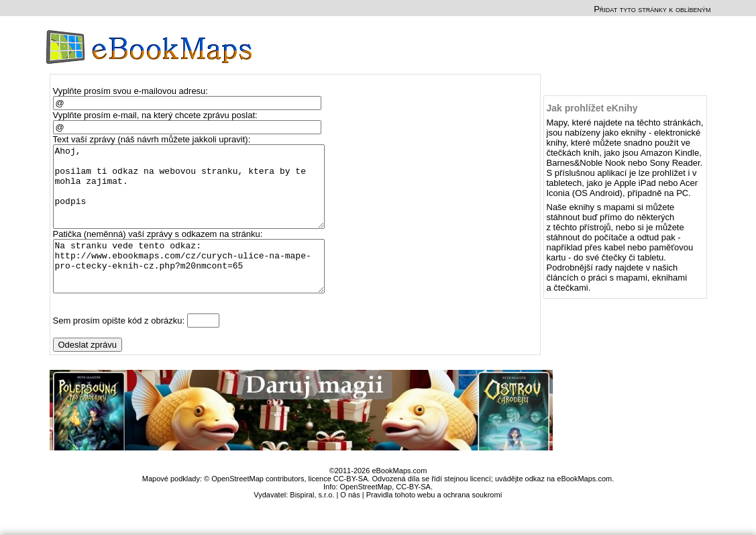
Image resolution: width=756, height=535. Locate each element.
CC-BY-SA (413, 513)
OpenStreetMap (366, 513)
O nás (350, 521)
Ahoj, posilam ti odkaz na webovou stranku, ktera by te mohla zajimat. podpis (195, 195)
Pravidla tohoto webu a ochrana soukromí (434, 521)
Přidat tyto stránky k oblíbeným (652, 9)
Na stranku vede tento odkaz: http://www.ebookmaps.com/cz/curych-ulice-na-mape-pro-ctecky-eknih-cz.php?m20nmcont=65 (195, 287)
